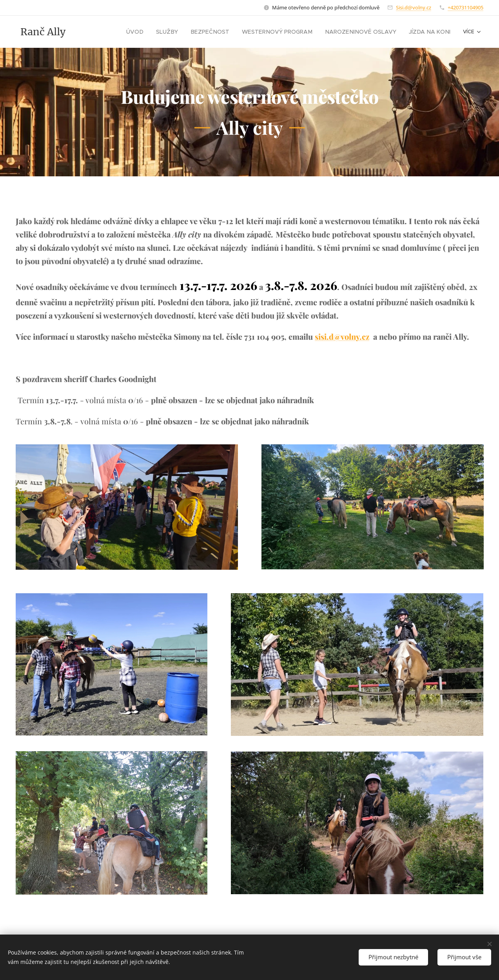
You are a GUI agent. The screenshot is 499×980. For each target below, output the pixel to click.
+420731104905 (465, 7)
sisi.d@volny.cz (342, 336)
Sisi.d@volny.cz (414, 7)
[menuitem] (164, 32)
